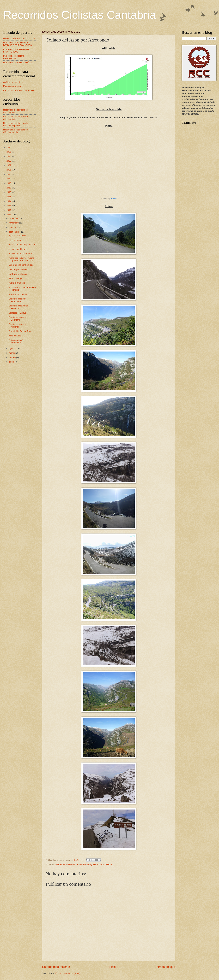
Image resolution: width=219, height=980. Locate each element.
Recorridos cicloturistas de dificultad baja (15, 118)
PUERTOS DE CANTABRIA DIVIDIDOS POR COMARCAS (17, 44)
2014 (9, 201)
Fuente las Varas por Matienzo (18, 325)
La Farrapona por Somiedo (21, 265)
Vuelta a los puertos (18, 294)
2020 (9, 174)
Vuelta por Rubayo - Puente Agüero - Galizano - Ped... (22, 259)
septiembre (14, 232)
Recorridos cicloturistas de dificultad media (15, 131)
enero (12, 362)
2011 (9, 215)
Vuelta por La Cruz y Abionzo (22, 244)
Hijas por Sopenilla (17, 236)
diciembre (14, 218)
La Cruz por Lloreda (18, 269)
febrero (12, 357)
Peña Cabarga (15, 278)
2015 (9, 197)
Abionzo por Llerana (18, 249)
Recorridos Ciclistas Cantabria (80, 15)
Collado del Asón (105, 864)
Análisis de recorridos (13, 82)
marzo (12, 353)
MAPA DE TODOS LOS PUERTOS (19, 39)
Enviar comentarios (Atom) (68, 973)
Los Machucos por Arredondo (17, 300)
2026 (9, 147)
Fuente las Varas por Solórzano (18, 318)
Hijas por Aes (15, 240)
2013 (9, 206)
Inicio (112, 967)
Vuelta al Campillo (17, 283)
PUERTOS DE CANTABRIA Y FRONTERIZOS (17, 51)
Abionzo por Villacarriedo (20, 254)
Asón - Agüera (90, 864)
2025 (9, 152)
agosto (12, 349)
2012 (9, 210)
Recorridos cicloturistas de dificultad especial (15, 124)
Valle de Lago (15, 336)
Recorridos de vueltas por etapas (19, 90)
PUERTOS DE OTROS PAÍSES (18, 63)
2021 (9, 170)
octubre (13, 227)
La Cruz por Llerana (18, 274)
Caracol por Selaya (17, 313)
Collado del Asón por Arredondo (18, 341)
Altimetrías (60, 864)
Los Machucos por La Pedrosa (18, 307)
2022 (9, 165)
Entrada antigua (165, 967)
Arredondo (71, 864)
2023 (9, 161)
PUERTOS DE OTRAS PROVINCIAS (14, 57)
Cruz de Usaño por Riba (20, 331)
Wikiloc (114, 199)
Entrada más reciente (56, 967)
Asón (79, 864)
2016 (9, 192)
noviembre (14, 223)
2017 (9, 188)
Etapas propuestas (12, 86)
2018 (9, 183)
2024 (9, 156)
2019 (9, 179)
